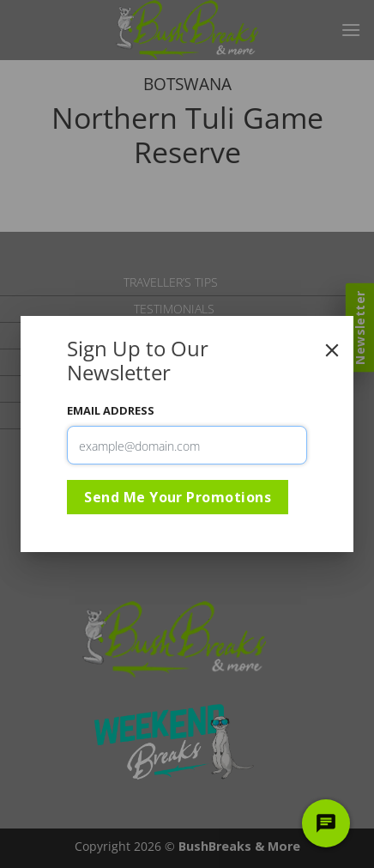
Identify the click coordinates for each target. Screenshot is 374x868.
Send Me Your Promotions (178, 497)
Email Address (111, 410)
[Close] (332, 350)
